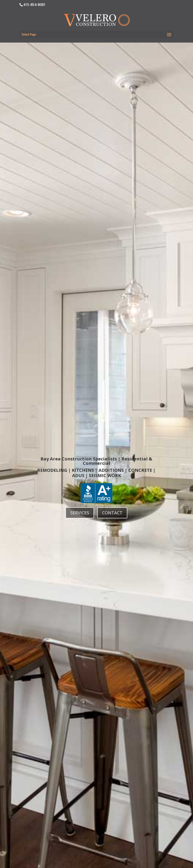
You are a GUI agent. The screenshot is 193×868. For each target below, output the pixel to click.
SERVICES (80, 513)
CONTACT (112, 513)
